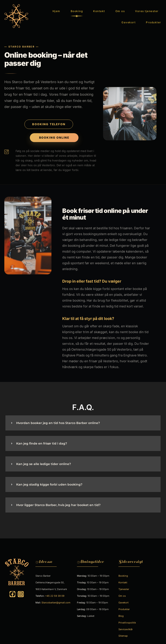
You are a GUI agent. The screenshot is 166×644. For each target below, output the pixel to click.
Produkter (154, 20)
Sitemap (123, 630)
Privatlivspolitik (127, 617)
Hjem (56, 8)
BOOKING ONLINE (54, 132)
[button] (83, 418)
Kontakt (99, 8)
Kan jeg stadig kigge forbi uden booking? (49, 479)
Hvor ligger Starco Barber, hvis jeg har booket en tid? (58, 500)
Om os (120, 8)
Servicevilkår (126, 624)
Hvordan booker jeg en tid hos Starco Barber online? (58, 418)
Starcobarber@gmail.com (56, 597)
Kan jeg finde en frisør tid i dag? (42, 438)
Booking (77, 8)
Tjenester (124, 584)
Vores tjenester (147, 8)
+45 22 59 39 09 (55, 590)
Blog (121, 610)
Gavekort (128, 20)
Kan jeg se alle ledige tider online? (44, 459)
